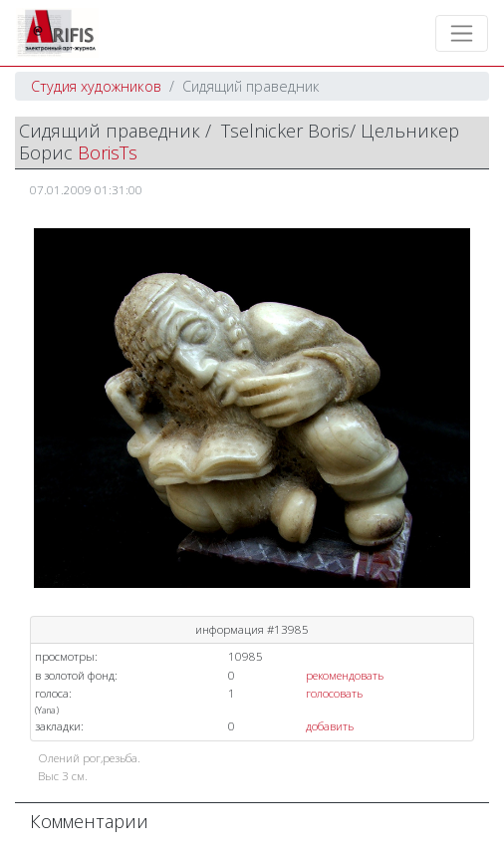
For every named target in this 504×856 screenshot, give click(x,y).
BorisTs (108, 152)
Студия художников (96, 86)
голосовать (334, 693)
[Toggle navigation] (462, 33)
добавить (330, 726)
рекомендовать (345, 675)
